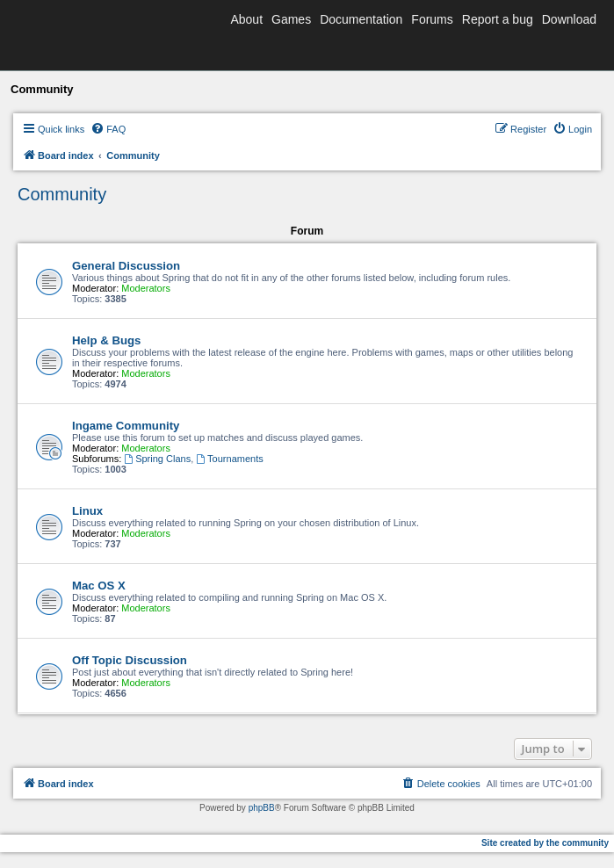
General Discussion (126, 266)
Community (62, 194)
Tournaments (229, 459)
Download (569, 19)
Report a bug (498, 19)
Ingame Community (126, 426)
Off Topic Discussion (130, 660)
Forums (432, 19)
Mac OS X (99, 586)
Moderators (146, 288)
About (246, 19)
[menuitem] (108, 129)
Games (291, 19)
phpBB (262, 808)
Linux (87, 511)
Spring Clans (157, 459)
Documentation (361, 19)
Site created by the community (545, 843)
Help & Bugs (106, 340)
